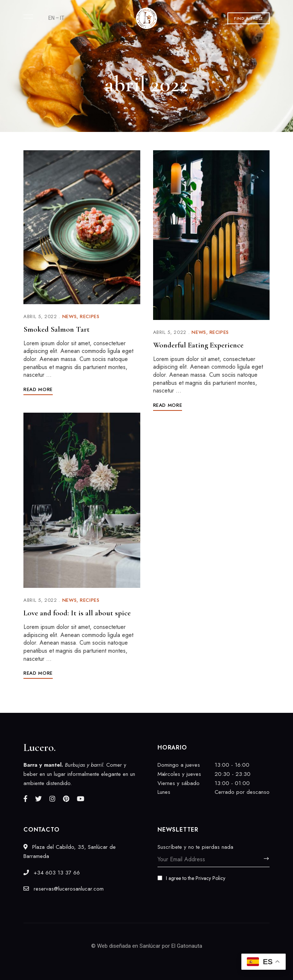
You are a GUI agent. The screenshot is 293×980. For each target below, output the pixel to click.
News (70, 316)
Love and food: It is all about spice (77, 613)
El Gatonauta (187, 946)
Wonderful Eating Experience (198, 345)
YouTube (81, 799)
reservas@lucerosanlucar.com (64, 889)
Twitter (38, 799)
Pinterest (66, 799)
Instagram (52, 799)
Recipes (90, 316)
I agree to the (191, 878)
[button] (249, 18)
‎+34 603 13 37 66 (52, 873)
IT (62, 18)
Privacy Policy (210, 878)
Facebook (25, 799)
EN (51, 18)
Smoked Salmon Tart (57, 329)
